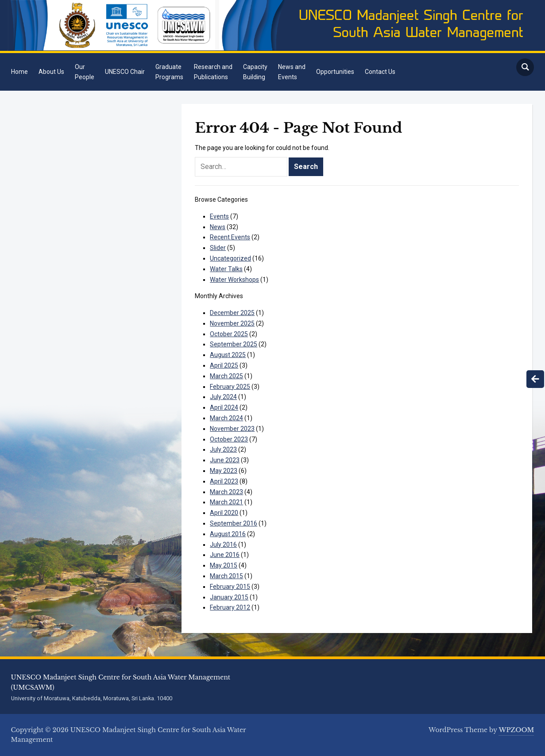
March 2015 (226, 576)
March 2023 (226, 492)
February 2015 (230, 587)
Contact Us (380, 72)
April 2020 (224, 513)
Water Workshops (234, 280)
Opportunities (335, 72)
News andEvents (292, 72)
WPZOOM (516, 730)
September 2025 (234, 344)
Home (19, 72)
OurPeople (85, 72)
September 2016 (234, 523)
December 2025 (232, 313)
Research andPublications (213, 72)
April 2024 (224, 407)
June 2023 (225, 460)
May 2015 (224, 565)
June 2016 (225, 555)
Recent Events (230, 237)
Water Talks (226, 269)
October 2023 (229, 439)
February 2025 (230, 387)
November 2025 (232, 323)
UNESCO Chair (125, 72)
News (218, 227)
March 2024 (226, 418)
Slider (218, 248)
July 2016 (223, 545)
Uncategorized (230, 258)
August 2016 (228, 534)
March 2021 (226, 502)
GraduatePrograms (169, 72)
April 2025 (224, 365)
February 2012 (230, 607)
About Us (51, 72)
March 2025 (226, 376)
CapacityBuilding (255, 72)
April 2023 (224, 481)
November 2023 (232, 429)
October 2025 (229, 334)
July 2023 (223, 449)
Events (219, 216)
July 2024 (223, 397)
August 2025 (228, 355)
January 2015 (229, 597)
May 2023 (224, 471)
